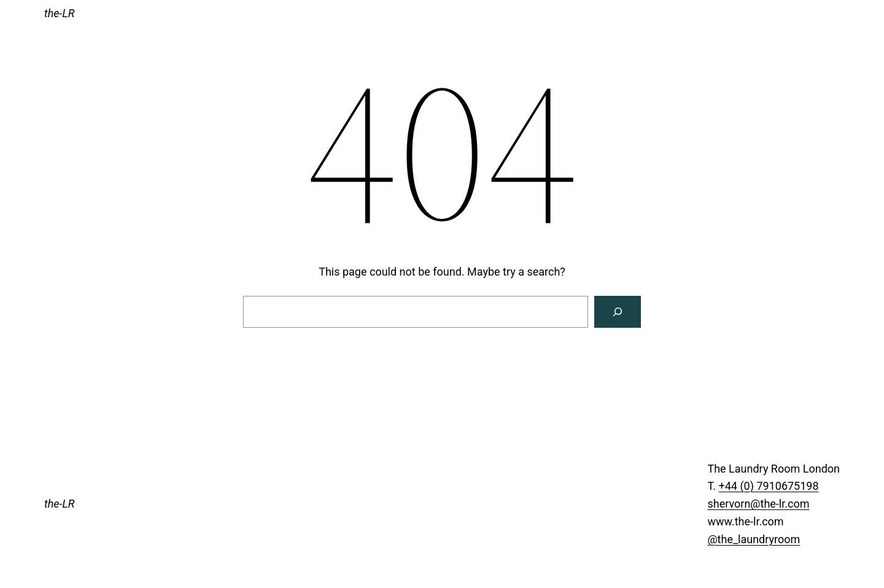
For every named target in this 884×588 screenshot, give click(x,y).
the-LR (60, 13)
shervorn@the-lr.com (758, 504)
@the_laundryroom (754, 539)
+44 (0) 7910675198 (769, 486)
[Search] (618, 312)
